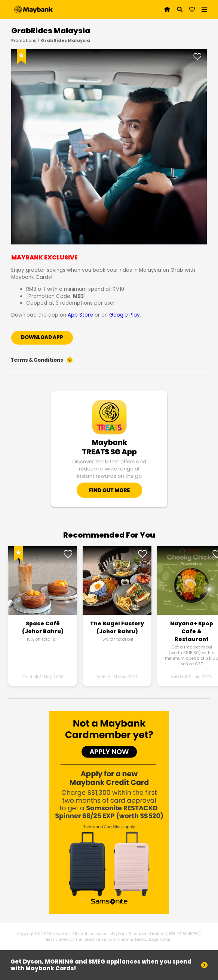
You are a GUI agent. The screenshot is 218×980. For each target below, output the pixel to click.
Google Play (125, 315)
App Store (80, 315)
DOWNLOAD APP (42, 337)
